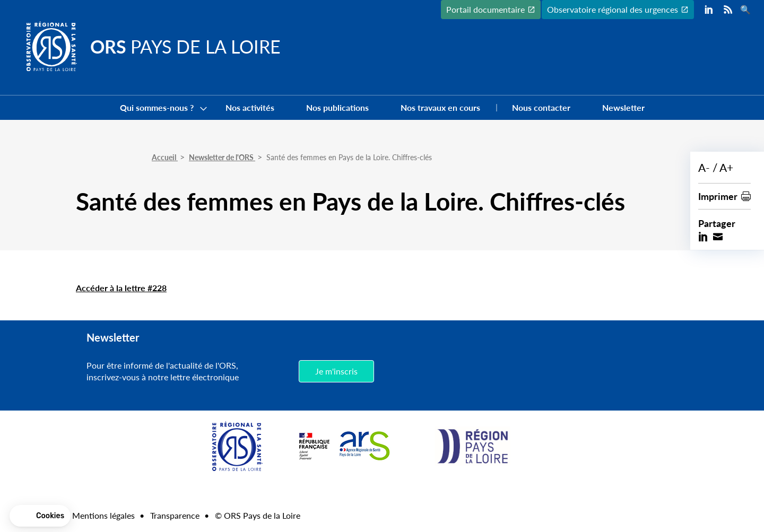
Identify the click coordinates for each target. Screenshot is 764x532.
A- (704, 167)
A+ (726, 167)
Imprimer (718, 196)
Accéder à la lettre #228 (121, 288)
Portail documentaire (485, 9)
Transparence (175, 515)
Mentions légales (103, 515)
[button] (40, 516)
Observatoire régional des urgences (613, 9)
